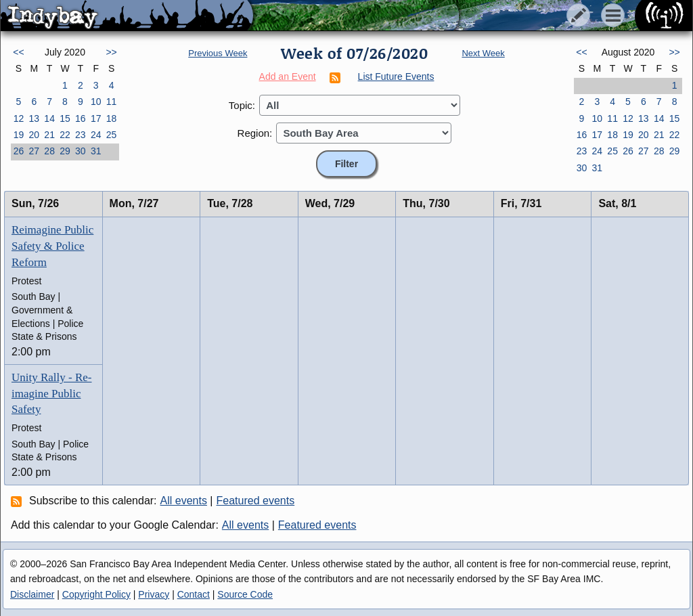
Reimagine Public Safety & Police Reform (52, 246)
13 (34, 118)
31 (96, 151)
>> (111, 52)
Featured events (256, 501)
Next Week (483, 53)
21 (49, 135)
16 (81, 118)
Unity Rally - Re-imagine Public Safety (52, 394)
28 (49, 151)
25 (112, 135)
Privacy (154, 594)
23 (81, 135)
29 (65, 151)
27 (34, 151)
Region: (255, 133)
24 (96, 135)
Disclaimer (32, 594)
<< (18, 52)
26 (19, 151)
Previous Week (218, 53)
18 (112, 118)
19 (19, 135)
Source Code (245, 594)
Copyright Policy (96, 594)
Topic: (242, 105)
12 (19, 118)
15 (65, 118)
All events (184, 501)
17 (96, 118)
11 (112, 102)
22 (65, 135)
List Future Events (396, 76)
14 (49, 118)
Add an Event (288, 76)
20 (34, 135)
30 (81, 151)
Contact (194, 594)
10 (96, 102)
